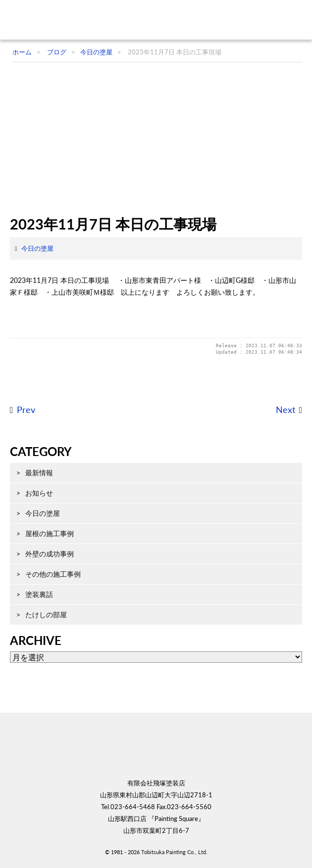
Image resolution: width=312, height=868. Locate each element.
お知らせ (39, 493)
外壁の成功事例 (50, 554)
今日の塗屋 (37, 248)
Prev (26, 410)
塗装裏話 (39, 594)
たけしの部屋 (46, 615)
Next (286, 410)
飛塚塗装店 (72, 20)
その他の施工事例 (53, 574)
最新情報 (39, 473)
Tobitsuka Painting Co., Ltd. (174, 852)
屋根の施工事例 (50, 533)
